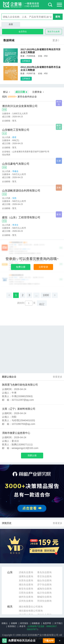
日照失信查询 (26, 593)
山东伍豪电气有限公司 (16, 164)
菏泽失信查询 (44, 601)
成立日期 (21, 92)
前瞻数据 (36, 623)
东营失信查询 (26, 580)
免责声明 (47, 623)
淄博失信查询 (26, 576)
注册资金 (38, 92)
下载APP (49, 641)
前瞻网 (14, 623)
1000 (46, 295)
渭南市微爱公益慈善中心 (16, 433)
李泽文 (15, 225)
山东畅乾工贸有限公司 (16, 130)
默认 (7, 92)
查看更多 (58, 377)
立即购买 (26, 61)
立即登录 (43, 267)
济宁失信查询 (44, 585)
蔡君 (14, 137)
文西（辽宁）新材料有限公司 (19, 409)
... (36, 295)
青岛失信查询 (44, 572)
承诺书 (22, 626)
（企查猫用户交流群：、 (42, 626)
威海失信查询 (44, 589)
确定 (42, 304)
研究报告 (24, 623)
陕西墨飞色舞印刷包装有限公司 (20, 385)
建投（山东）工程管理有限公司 (21, 217)
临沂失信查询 (44, 593)
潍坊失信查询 (26, 585)
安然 (14, 198)
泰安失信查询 (26, 589)
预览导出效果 (54, 32)
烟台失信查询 (44, 580)
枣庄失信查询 (44, 576)
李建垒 (15, 171)
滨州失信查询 (26, 601)
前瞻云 (5, 623)
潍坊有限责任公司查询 (31, 607)
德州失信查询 (26, 597)
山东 (10, 572)
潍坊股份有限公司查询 (31, 611)
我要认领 (32, 455)
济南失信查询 (26, 572)
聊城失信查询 (44, 597)
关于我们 (58, 623)
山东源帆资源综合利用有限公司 (21, 191)
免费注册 (21, 267)
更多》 (56, 40)
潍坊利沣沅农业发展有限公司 (20, 106)
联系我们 (12, 626)
